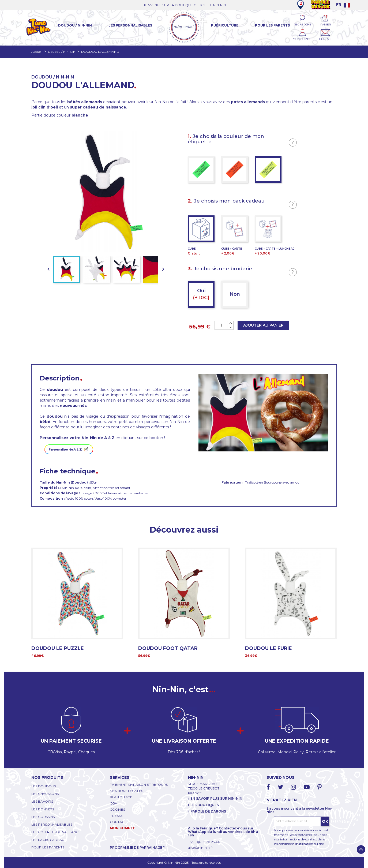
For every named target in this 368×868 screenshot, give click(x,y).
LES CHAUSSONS (45, 794)
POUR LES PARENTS (48, 847)
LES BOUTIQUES (205, 805)
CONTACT (118, 822)
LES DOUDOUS (44, 786)
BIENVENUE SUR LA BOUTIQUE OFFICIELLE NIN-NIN (184, 5)
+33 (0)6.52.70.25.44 (204, 842)
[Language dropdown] (343, 5)
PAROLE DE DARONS (208, 811)
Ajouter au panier (263, 325)
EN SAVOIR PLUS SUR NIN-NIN (216, 798)
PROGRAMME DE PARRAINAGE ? (137, 848)
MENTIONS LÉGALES (126, 791)
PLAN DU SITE (121, 797)
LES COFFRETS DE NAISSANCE (56, 832)
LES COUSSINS (43, 817)
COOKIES (117, 809)
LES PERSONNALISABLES (52, 824)
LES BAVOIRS (42, 801)
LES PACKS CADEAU (48, 840)
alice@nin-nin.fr (200, 848)
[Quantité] (221, 325)
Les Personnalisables (130, 25)
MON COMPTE (122, 828)
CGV (113, 803)
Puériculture (225, 25)
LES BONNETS (43, 809)
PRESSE (116, 816)
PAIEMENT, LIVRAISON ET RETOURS (139, 785)
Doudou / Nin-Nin (75, 25)
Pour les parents (272, 25)
